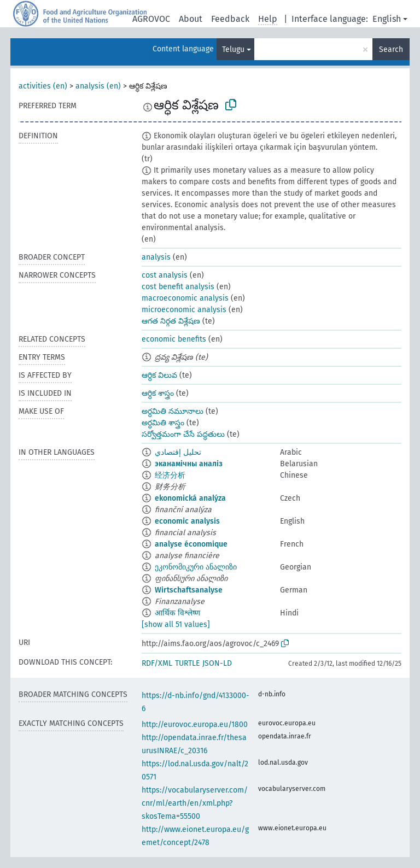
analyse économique (191, 544)
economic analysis (187, 521)
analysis (156, 257)
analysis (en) (98, 86)
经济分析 (170, 475)
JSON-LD (217, 663)
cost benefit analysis (178, 287)
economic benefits (174, 339)
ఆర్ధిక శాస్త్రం (158, 393)
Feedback (230, 19)
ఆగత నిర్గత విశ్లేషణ (171, 321)
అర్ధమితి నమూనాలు (173, 411)
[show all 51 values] (176, 624)
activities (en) (43, 86)
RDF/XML (157, 663)
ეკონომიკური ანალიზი (196, 567)
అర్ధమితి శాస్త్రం (163, 423)
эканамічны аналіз (189, 464)
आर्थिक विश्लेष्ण (177, 613)
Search (391, 49)
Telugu (233, 49)
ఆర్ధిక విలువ (159, 375)
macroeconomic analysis (185, 298)
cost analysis (165, 275)
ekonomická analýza (190, 498)
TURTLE (187, 663)
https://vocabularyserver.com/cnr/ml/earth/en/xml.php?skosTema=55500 (195, 803)
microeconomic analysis (184, 310)
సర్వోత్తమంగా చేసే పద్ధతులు (183, 434)
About (191, 19)
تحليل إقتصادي (178, 452)
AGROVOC (151, 19)
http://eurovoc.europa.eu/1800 (195, 725)
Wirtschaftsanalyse (189, 590)
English (387, 19)
